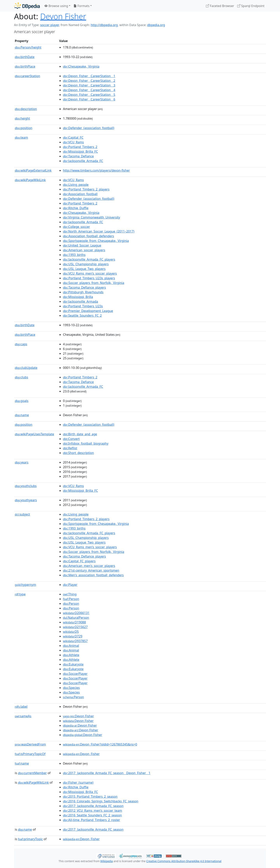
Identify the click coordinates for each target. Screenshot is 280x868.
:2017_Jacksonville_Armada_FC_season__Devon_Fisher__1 (107, 773)
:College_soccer (77, 227)
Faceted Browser (220, 6)
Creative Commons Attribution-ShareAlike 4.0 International (184, 861)
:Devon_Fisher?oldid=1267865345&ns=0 (100, 744)
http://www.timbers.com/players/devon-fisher (96, 170)
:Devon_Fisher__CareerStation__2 (89, 81)
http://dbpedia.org (104, 25)
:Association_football (80, 194)
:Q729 (73, 636)
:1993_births (74, 255)
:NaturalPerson (76, 618)
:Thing (70, 594)
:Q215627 (75, 627)
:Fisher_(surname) (78, 783)
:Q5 (71, 632)
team (21, 137)
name (22, 415)
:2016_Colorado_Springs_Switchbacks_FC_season (101, 801)
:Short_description (78, 453)
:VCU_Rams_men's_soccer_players (90, 273)
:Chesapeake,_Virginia (81, 66)
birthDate (25, 57)
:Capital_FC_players (79, 561)
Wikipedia (107, 861)
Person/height (28, 47)
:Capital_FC (73, 137)
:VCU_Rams (73, 142)
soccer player (49, 25)
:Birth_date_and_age (80, 434)
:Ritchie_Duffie (76, 208)
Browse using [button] (56, 6)
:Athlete (71, 655)
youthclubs (26, 486)
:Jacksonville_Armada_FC (83, 161)
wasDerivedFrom (30, 744)
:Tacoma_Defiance (78, 156)
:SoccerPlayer (75, 674)
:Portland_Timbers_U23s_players (89, 278)
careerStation (27, 76)
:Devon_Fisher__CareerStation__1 (89, 76)
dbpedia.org (156, 25)
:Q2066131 (76, 613)
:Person (71, 599)
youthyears (26, 500)
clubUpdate (26, 368)
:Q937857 (75, 641)
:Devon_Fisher (81, 754)
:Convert (71, 439)
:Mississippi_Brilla (78, 297)
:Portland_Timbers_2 (80, 147)
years (22, 462)
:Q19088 (74, 622)
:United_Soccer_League (82, 245)
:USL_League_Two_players (84, 269)
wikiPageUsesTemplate (34, 434)
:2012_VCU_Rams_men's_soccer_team (93, 811)
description (26, 109)
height (22, 118)
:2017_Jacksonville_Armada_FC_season (93, 806)
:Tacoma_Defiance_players (84, 287)
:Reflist (70, 448)
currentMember (32, 773)
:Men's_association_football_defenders (93, 575)
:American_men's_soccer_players (89, 566)
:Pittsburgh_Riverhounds (83, 292)
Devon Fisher (63, 16)
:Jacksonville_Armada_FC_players (89, 259)
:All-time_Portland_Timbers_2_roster (91, 820)
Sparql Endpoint (251, 6)
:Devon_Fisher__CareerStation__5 (89, 95)
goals (22, 401)
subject (22, 514)
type (20, 594)
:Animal (71, 646)
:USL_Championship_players (86, 264)
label (21, 707)
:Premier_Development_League (88, 311)
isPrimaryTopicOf (30, 754)
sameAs (23, 716)
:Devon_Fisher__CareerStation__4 (89, 90)
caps (21, 344)
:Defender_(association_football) (89, 128)
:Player (70, 585)
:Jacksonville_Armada (80, 301)
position (24, 128)
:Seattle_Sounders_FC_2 (82, 315)
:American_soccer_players (84, 250)
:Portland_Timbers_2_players (86, 189)
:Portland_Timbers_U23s (83, 306)
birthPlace (25, 66)
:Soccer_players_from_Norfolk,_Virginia (94, 283)
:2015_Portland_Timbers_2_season (90, 797)
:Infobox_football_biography (86, 443)
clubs (21, 377)
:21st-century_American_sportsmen (91, 570)
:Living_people (76, 185)
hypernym (25, 585)
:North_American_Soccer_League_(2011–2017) (99, 231)
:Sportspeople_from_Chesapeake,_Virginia (96, 241)
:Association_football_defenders (88, 236)
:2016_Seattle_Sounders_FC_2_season (92, 815)
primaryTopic (30, 839)
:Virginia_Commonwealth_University (92, 217)
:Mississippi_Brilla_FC (80, 152)
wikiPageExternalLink (33, 170)
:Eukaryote (73, 664)
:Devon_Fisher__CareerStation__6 (89, 99)
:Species (71, 688)
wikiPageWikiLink (30, 180)
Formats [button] (81, 6)
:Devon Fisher (78, 716)
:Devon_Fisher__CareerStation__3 (89, 85)
